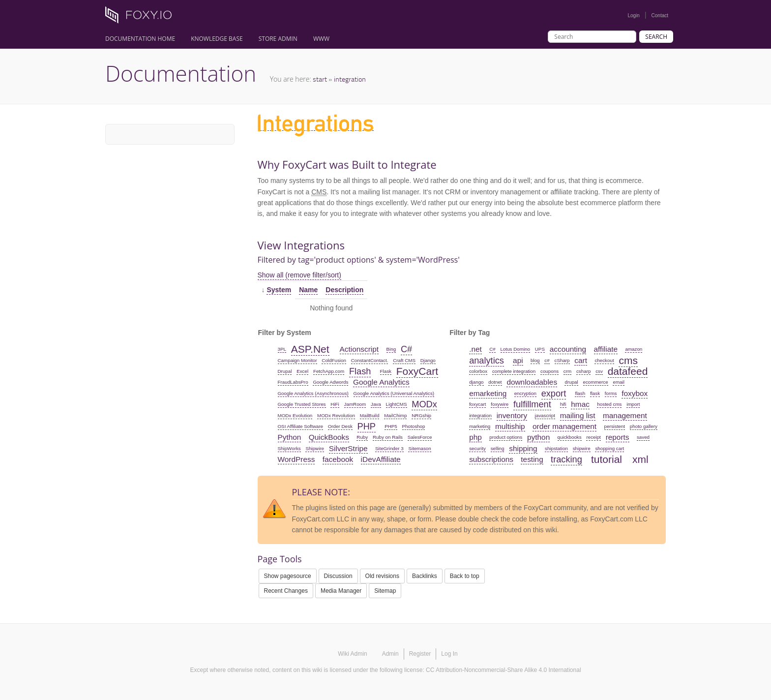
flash (580, 393)
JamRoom (355, 404)
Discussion (338, 576)
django (476, 382)
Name (308, 290)
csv (599, 371)
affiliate (606, 349)
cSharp (562, 360)
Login (633, 15)
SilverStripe (348, 448)
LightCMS (397, 404)
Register (420, 654)
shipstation (556, 448)
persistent (615, 426)
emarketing (488, 393)
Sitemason (419, 448)
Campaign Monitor (297, 360)
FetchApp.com (329, 371)
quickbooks (570, 437)
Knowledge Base (217, 39)
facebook (338, 459)
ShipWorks (289, 448)
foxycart (477, 404)
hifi (563, 404)
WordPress (297, 459)
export (554, 394)
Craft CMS (404, 360)
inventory (512, 415)
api (518, 360)
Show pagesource (288, 576)
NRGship (421, 415)
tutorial (607, 459)
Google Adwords (330, 382)
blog (535, 360)
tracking (566, 459)
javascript (545, 415)
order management (564, 426)
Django (428, 360)
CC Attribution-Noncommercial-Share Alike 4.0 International (503, 670)
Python (290, 437)
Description (344, 290)
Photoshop (414, 426)
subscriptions (491, 459)
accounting (568, 349)
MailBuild (370, 415)
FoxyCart (417, 371)
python (538, 437)
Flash (360, 371)
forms (611, 393)
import (633, 404)
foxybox (635, 393)
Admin (390, 654)
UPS (540, 349)
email (618, 382)
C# (406, 349)
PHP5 (391, 426)
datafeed (628, 371)
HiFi (335, 404)
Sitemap (385, 591)
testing (532, 459)
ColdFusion (334, 360)
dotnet (495, 382)
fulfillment (532, 404)
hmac (580, 404)
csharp (583, 371)
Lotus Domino (515, 349)
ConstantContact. (370, 360)
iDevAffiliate (381, 459)
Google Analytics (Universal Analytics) (394, 393)
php (475, 437)
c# (547, 360)
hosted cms (609, 404)
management (625, 415)
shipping (523, 448)
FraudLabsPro (293, 382)
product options (506, 437)
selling (498, 448)
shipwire (582, 448)
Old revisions (382, 576)
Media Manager (341, 591)
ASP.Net (310, 349)
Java (376, 404)
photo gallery (644, 426)
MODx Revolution (336, 415)
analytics (487, 361)
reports (618, 437)
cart (581, 360)
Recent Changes (286, 591)
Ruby (362, 437)
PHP (367, 426)
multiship (510, 426)
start (320, 79)
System (279, 290)
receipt (593, 437)
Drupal (285, 371)
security (477, 448)
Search (656, 37)
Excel (302, 371)
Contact (660, 15)
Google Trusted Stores (302, 404)
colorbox (478, 371)
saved (643, 437)
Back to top (465, 576)
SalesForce (420, 437)
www (321, 39)
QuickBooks (329, 437)
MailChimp (395, 415)
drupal (571, 382)
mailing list (578, 415)
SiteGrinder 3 (389, 448)
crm (567, 371)
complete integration (514, 371)
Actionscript (359, 349)
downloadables (532, 382)
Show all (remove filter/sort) (299, 275)
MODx (424, 404)
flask (595, 393)
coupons (549, 371)
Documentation (181, 73)
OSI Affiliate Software (300, 426)
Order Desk (340, 426)
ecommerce (596, 382)
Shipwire (315, 448)
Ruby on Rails (388, 437)
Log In (449, 654)
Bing (391, 349)
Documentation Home (140, 39)
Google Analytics (381, 382)
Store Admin (278, 39)
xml (640, 459)
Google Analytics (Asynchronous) (313, 393)
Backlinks (425, 576)
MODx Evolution (295, 415)
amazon (634, 349)
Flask (386, 371)
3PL (282, 349)
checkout (604, 360)
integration (350, 79)
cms (628, 360)
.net (475, 349)
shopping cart (609, 448)
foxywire (500, 404)
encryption (525, 393)
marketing (480, 426)
